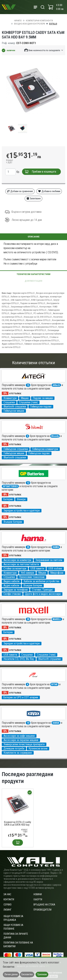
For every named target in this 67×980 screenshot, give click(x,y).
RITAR (54, 684)
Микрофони (57, 573)
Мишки (25, 398)
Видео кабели (11, 581)
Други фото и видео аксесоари (43, 594)
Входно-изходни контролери (30, 24)
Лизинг (7, 910)
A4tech (56, 385)
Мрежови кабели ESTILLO (38, 320)
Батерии (8, 499)
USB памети (37, 569)
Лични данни (11, 974)
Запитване (34, 198)
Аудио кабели (11, 585)
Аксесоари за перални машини (21, 740)
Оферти (38, 899)
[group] (33, 90)
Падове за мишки (43, 398)
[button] (44, 50)
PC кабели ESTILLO (43, 313)
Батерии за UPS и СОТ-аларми (21, 697)
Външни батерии (13, 522)
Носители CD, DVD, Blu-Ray (19, 659)
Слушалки (9, 402)
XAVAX (56, 723)
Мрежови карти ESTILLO (35, 310)
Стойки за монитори (15, 569)
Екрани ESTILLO (41, 337)
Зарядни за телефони (16, 590)
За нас (7, 894)
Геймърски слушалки (16, 449)
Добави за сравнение (20, 191)
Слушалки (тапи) (28, 402)
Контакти (9, 899)
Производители (42, 910)
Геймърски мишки (14, 411)
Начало (18, 21)
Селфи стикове (12, 594)
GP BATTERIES (10, 486)
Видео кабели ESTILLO (22, 313)
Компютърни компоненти (39, 21)
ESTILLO (53, 24)
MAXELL (57, 619)
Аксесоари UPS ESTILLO (35, 330)
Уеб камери (27, 573)
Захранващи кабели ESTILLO (25, 307)
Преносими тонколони (32, 577)
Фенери (21, 499)
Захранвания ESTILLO (21, 337)
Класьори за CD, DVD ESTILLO (38, 317)
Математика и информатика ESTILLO (40, 327)
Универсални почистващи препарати (24, 744)
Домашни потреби (14, 748)
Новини (38, 894)
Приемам (42, 974)
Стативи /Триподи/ (42, 590)
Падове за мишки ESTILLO (33, 303)
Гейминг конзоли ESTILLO (37, 344)
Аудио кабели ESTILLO (13, 344)
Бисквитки (27, 974)
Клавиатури (10, 398)
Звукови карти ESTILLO (24, 293)
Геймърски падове (41, 407)
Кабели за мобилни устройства (41, 581)
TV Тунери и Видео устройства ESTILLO (40, 340)
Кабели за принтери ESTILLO (25, 297)
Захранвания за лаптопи (49, 560)
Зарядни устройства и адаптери (22, 511)
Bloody (55, 436)
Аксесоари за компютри (17, 560)
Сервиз (7, 905)
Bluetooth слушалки (15, 407)
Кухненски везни (38, 748)
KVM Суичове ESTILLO (42, 300)
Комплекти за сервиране (18, 753)
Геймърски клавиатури (45, 449)
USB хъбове (55, 569)
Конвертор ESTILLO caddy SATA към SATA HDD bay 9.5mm (18, 823)
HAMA (56, 547)
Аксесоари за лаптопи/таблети (21, 564)
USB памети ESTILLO (20, 300)
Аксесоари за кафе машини (19, 736)
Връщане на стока (44, 905)
